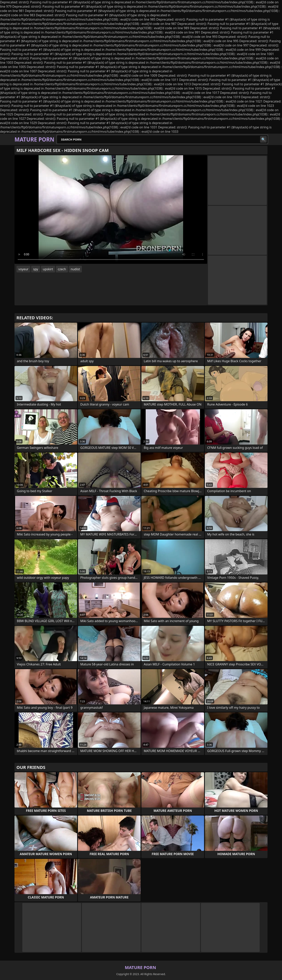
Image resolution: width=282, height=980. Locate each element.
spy (36, 269)
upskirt (48, 269)
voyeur (23, 269)
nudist (75, 269)
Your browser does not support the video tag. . (111, 210)
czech (62, 269)
